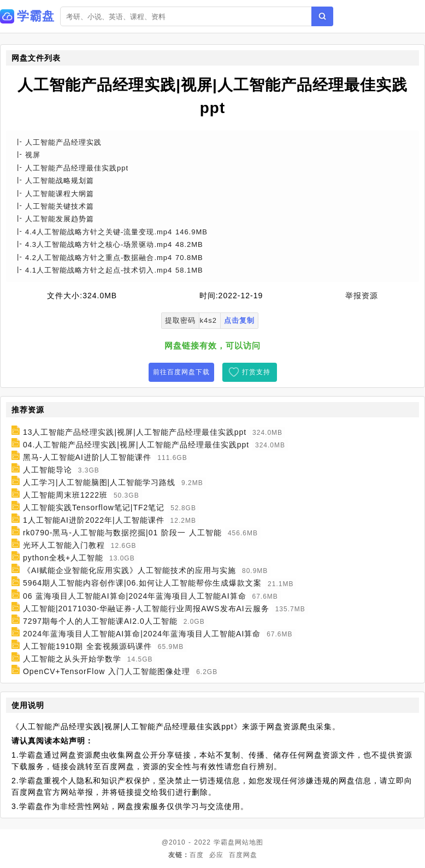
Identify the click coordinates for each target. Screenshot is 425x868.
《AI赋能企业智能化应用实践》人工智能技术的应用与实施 (129, 570)
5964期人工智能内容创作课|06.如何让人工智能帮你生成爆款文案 (142, 583)
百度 (197, 855)
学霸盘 (224, 842)
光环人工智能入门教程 (64, 545)
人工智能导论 (48, 470)
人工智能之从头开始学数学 (72, 659)
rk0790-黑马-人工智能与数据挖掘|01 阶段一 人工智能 (122, 533)
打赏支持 (256, 372)
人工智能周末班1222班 (65, 495)
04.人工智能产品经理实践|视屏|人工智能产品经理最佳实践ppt (136, 445)
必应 (216, 855)
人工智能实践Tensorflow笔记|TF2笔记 (94, 507)
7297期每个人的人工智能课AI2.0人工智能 (100, 621)
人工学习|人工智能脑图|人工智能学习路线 (99, 482)
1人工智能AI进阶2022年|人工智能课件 (94, 520)
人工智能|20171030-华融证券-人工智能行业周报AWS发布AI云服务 (146, 609)
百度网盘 (243, 855)
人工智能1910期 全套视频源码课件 (87, 646)
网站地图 (249, 842)
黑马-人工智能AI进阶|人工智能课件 (87, 457)
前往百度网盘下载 (181, 372)
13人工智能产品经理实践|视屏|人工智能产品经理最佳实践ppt (135, 432)
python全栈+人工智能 (63, 558)
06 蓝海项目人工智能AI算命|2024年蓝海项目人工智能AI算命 (135, 596)
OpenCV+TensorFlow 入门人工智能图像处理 (107, 671)
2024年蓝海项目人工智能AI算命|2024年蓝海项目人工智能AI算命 (142, 634)
